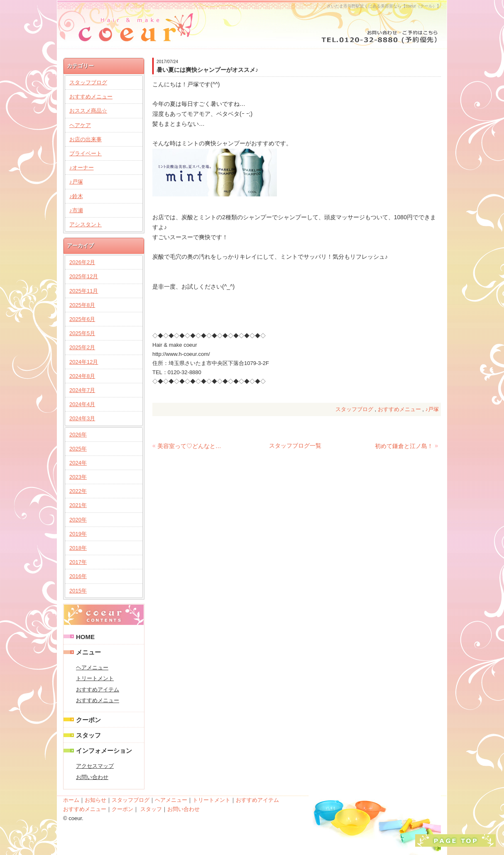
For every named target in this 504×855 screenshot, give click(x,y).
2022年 (78, 491)
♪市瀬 (76, 210)
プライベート (86, 153)
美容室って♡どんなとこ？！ (191, 446)
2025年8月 (82, 305)
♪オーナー (82, 168)
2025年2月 (82, 347)
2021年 (78, 505)
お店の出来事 (86, 139)
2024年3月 (82, 418)
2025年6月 (82, 319)
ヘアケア (80, 125)
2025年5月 (82, 333)
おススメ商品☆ (88, 111)
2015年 (78, 591)
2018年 (78, 548)
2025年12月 (84, 276)
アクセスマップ (95, 766)
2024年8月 (82, 376)
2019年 (78, 534)
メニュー (88, 652)
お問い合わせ (92, 777)
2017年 (78, 562)
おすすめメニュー (399, 409)
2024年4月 (82, 404)
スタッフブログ (354, 409)
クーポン (88, 720)
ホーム (71, 800)
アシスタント (86, 224)
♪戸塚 (432, 409)
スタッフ (88, 735)
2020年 (78, 520)
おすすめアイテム (98, 690)
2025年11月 (84, 291)
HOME (85, 637)
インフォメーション (104, 751)
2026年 (78, 435)
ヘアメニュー (92, 668)
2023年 (78, 477)
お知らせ (95, 800)
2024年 (78, 463)
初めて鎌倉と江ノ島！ (404, 446)
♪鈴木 (76, 196)
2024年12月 (84, 362)
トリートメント (95, 678)
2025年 (78, 449)
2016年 (78, 576)
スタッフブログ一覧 (295, 446)
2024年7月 (82, 390)
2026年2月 (82, 262)
